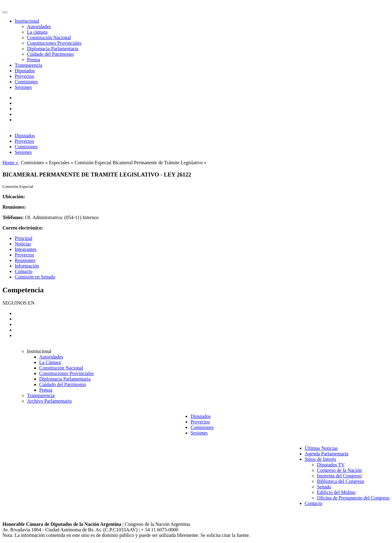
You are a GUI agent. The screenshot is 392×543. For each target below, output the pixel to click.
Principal (24, 238)
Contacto (24, 271)
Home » (11, 163)
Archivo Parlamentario (49, 401)
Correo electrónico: (23, 228)
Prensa (34, 60)
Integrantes (26, 249)
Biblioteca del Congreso (341, 481)
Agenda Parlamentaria (327, 454)
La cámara (37, 32)
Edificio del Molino (336, 492)
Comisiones (26, 82)
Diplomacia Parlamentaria (53, 49)
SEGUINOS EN (18, 303)
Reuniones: (14, 207)
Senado (324, 487)
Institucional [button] (27, 21)
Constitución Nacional (49, 38)
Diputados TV (331, 465)
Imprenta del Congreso (339, 476)
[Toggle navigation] (5, 12)
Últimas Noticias (321, 448)
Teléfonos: (13, 217)
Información (27, 266)
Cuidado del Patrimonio (50, 54)
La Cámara (50, 362)
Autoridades (39, 27)
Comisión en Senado (35, 277)
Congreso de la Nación (339, 470)
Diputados (25, 71)
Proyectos (24, 76)
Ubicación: (14, 197)
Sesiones (23, 87)
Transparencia (28, 65)
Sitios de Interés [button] (320, 459)
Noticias (23, 244)
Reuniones (25, 260)
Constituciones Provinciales (54, 43)
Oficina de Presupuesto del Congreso (353, 498)
